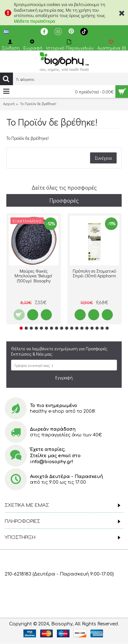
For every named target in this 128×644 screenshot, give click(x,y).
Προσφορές (64, 200)
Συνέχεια (103, 158)
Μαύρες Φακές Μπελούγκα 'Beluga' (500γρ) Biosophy (34, 276)
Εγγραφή (64, 378)
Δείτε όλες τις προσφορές (64, 187)
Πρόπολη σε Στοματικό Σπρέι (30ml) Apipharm (94, 273)
